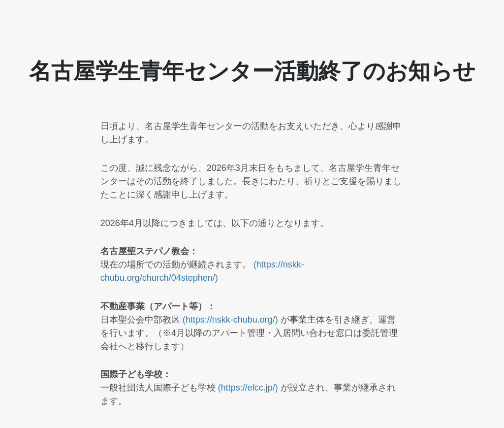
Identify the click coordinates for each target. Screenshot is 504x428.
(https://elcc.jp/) (249, 388)
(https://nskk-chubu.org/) (232, 320)
